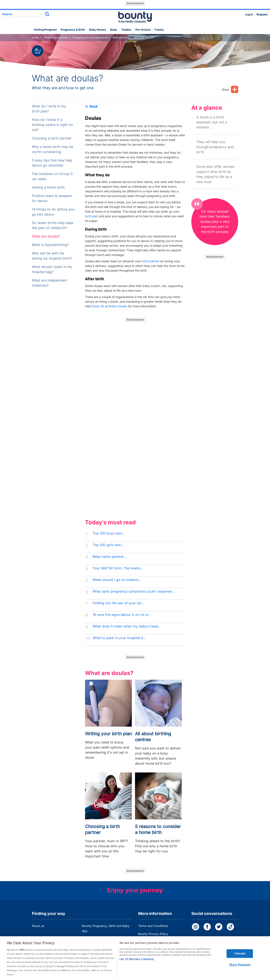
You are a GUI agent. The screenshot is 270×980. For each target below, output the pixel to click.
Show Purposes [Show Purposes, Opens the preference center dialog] (240, 970)
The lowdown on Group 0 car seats (52, 176)
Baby (114, 30)
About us (38, 926)
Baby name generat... (109, 557)
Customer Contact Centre (99, 939)
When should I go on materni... (117, 580)
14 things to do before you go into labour (53, 212)
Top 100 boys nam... (109, 533)
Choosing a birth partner (52, 138)
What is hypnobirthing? (50, 245)
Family (159, 30)
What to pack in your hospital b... (119, 638)
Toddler (126, 30)
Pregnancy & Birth (73, 30)
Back (91, 106)
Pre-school (143, 30)
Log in (249, 14)
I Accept (240, 959)
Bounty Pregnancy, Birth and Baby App (106, 928)
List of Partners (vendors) (137, 965)
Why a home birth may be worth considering (53, 149)
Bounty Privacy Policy (153, 934)
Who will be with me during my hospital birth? (52, 256)
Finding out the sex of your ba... (118, 603)
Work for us (40, 939)
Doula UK (98, 306)
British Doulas (118, 306)
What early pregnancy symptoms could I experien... (134, 591)
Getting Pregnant (45, 30)
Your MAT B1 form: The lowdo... (118, 568)
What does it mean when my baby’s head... (127, 626)
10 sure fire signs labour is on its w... (121, 615)
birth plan (92, 216)
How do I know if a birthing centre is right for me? (53, 125)
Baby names (98, 30)
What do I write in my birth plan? (49, 109)
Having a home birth (48, 187)
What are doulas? (46, 236)
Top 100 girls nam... (108, 545)
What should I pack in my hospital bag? (52, 269)
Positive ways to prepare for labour (52, 198)
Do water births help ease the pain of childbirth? (53, 225)
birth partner (151, 261)
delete (41, 14)
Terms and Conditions (153, 926)
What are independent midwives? (49, 283)
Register (262, 14)
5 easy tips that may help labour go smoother (52, 163)
